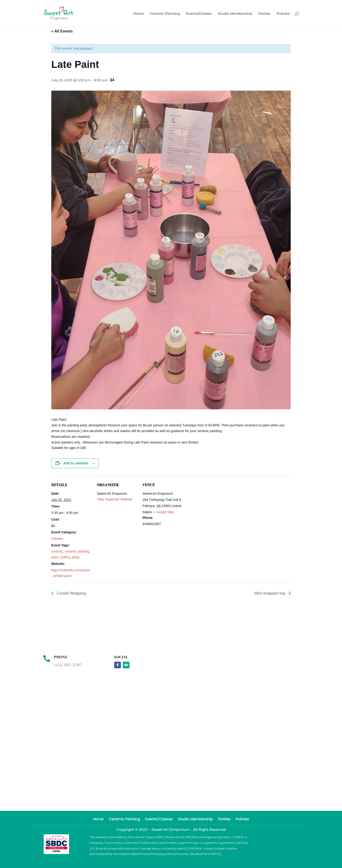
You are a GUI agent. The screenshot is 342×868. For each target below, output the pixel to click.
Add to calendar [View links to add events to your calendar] (76, 463)
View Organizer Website (115, 499)
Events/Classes (199, 14)
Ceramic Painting (165, 14)
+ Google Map (163, 512)
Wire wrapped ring (270, 593)
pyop (76, 557)
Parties (264, 14)
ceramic (57, 551)
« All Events (62, 31)
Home (138, 14)
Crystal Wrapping (71, 593)
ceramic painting (77, 551)
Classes (57, 539)
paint (55, 557)
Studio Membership (235, 14)
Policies (283, 14)
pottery (65, 557)
